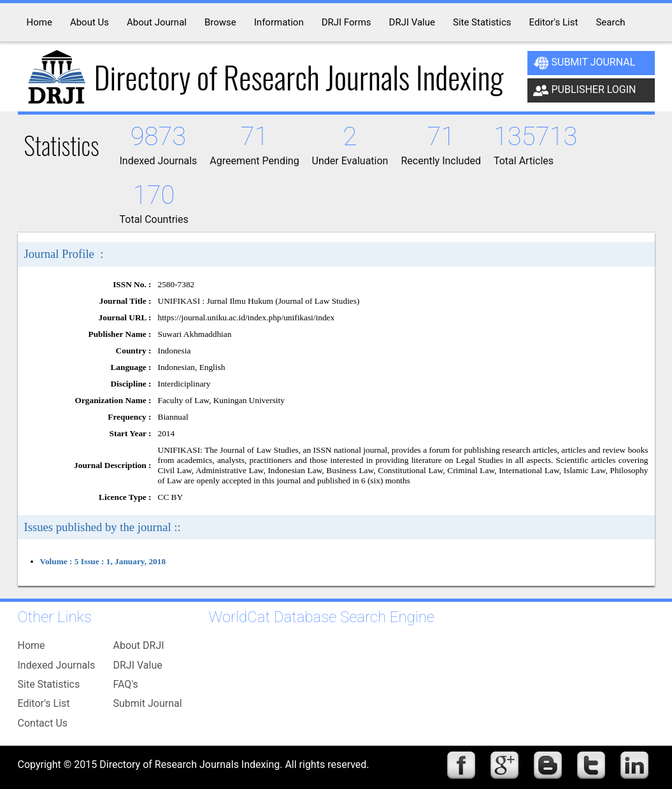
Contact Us (43, 723)
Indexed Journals (57, 665)
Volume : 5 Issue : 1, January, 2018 (103, 561)
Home (32, 645)
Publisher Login (585, 90)
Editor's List (44, 703)
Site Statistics (49, 684)
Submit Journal (584, 63)
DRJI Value (138, 665)
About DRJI (139, 645)
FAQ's (126, 684)
